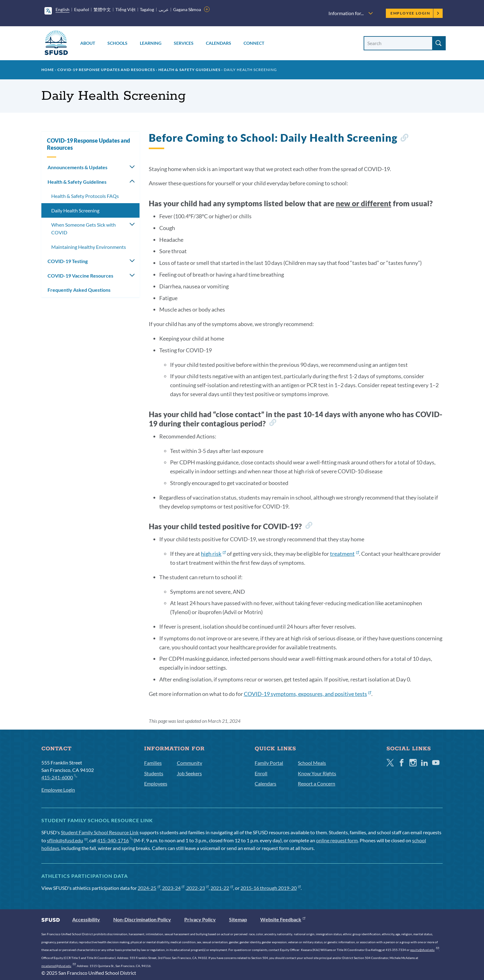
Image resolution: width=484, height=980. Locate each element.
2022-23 (198, 888)
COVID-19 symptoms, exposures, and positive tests (308, 694)
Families (153, 763)
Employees (156, 783)
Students (154, 773)
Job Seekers (189, 773)
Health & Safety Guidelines (189, 70)
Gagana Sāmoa (187, 9)
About (88, 43)
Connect (254, 43)
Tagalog (147, 9)
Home (48, 70)
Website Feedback (283, 919)
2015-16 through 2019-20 (271, 888)
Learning (151, 43)
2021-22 (222, 888)
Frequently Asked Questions (79, 290)
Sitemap (238, 919)
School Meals (312, 763)
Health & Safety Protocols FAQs (85, 196)
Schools (117, 43)
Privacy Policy (200, 919)
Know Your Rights (317, 773)
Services (184, 43)
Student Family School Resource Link (100, 832)
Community (190, 763)
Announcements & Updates (77, 167)
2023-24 (173, 888)
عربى (164, 9)
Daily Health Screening (75, 210)
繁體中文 (102, 9)
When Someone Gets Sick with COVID (83, 229)
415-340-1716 (115, 840)
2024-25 (149, 888)
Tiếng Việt (125, 9)
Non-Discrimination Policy (142, 919)
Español (82, 9)
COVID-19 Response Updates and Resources (106, 70)
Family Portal (269, 763)
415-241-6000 (59, 777)
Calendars (219, 43)
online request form (337, 840)
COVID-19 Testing (68, 261)
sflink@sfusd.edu (67, 840)
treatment (344, 554)
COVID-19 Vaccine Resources (80, 276)
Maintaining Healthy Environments (89, 247)
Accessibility (86, 919)
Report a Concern (317, 783)
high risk (213, 554)
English (63, 9)
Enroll (261, 773)
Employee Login (415, 13)
